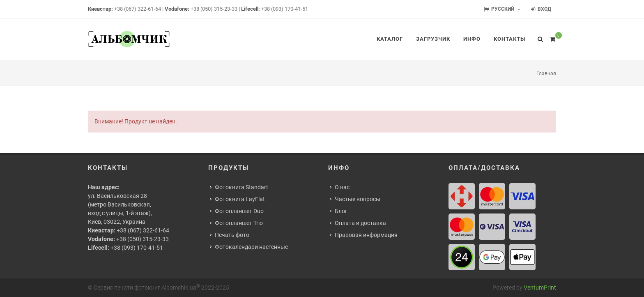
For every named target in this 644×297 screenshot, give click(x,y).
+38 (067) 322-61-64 (138, 9)
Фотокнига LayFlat (240, 199)
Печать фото (232, 235)
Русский (502, 9)
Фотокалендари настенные (251, 247)
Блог (341, 211)
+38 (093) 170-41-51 (285, 9)
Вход (541, 9)
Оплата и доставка (360, 223)
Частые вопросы (358, 199)
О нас (342, 187)
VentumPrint (540, 288)
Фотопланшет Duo (239, 211)
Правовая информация (366, 235)
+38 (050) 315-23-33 (214, 9)
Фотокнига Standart (241, 187)
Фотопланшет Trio (239, 223)
